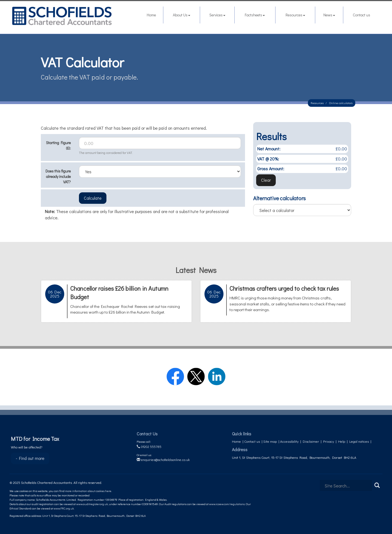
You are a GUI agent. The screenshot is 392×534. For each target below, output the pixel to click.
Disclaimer (311, 441)
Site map (270, 441)
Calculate (93, 198)
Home (151, 15)
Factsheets (255, 15)
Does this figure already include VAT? (58, 176)
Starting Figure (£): (58, 145)
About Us (182, 15)
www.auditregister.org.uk (92, 504)
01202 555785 (149, 446)
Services (217, 15)
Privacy (329, 441)
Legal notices (359, 441)
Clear (266, 180)
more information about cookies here (88, 491)
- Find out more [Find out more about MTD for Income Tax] (30, 458)
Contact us (362, 15)
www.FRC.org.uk (64, 508)
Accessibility (289, 441)
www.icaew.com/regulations (227, 504)
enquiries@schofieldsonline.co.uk (163, 459)
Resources (295, 15)
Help (342, 441)
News (329, 15)
